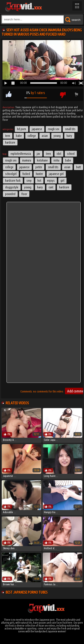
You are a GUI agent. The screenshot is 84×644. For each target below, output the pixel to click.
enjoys (51, 181)
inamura (27, 160)
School (71, 154)
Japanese (37, 129)
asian (67, 167)
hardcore (64, 187)
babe (68, 160)
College (32, 136)
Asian (45, 136)
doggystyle (12, 187)
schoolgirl (11, 174)
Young (57, 136)
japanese (24, 167)
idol (59, 154)
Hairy (69, 136)
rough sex (11, 160)
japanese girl (56, 174)
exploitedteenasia (21, 154)
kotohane (42, 160)
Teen (8, 136)
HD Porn (22, 129)
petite (39, 167)
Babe (19, 136)
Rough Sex (54, 129)
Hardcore (10, 142)
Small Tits (70, 129)
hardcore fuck (13, 181)
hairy (40, 187)
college (9, 167)
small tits (53, 167)
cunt (51, 187)
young (28, 187)
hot (39, 181)
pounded (10, 194)
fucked (26, 174)
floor (24, 194)
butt (79, 167)
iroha (56, 160)
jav (38, 154)
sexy (29, 181)
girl (62, 181)
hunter (39, 174)
